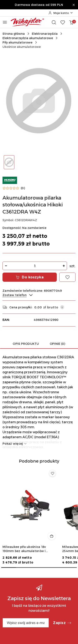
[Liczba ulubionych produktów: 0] (63, 22)
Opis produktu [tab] (26, 344)
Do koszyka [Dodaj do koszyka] (30, 277)
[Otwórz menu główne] (5, 22)
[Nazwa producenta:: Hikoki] (10, 180)
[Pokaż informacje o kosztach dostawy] (62, 307)
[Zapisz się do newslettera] (26, 623)
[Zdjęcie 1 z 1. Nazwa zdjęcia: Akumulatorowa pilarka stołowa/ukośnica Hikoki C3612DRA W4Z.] (9, 162)
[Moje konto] (61, 13)
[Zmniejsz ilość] (6, 266)
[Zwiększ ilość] (64, 266)
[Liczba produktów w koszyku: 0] (71, 22)
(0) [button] (23, 188)
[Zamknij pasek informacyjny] (74, 5)
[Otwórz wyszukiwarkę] (54, 22)
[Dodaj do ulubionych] (67, 277)
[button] (14, 188)
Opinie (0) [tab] (57, 344)
